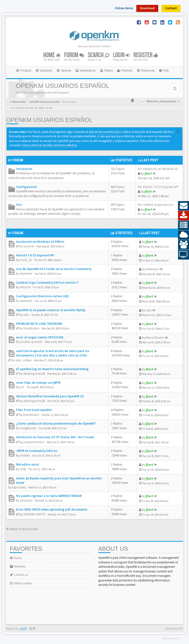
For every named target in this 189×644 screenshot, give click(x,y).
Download (147, 8)
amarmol (26, 500)
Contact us (19, 575)
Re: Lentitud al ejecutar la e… (157, 205)
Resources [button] (145, 70)
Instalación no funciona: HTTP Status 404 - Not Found (55, 437)
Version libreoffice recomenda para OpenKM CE (50, 396)
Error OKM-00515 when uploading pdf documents (52, 509)
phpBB (23, 629)
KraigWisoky (28, 428)
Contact (171, 8)
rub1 (26, 315)
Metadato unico (28, 464)
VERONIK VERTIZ (34, 514)
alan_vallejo (24, 360)
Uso (19, 205)
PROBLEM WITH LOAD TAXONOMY (39, 324)
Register (146, 55)
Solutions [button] (44, 70)
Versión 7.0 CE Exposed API (35, 255)
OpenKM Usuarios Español (49, 120)
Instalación (24, 169)
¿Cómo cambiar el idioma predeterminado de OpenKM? (56, 424)
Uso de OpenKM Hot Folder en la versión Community (54, 269)
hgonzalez (19, 487)
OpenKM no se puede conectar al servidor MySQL (51, 310)
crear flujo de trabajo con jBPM (38, 383)
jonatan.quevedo (31, 342)
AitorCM (25, 287)
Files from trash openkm (34, 410)
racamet (29, 246)
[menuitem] (85, 71)
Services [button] (64, 70)
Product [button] (23, 70)
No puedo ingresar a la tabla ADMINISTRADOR (49, 496)
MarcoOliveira (155, 338)
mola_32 (26, 260)
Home (52, 55)
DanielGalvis (31, 328)
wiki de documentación (104, 132)
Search (99, 55)
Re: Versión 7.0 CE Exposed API (158, 187)
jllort (148, 173)
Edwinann (152, 269)
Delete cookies (21, 583)
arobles (25, 455)
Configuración (26, 187)
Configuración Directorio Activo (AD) (43, 296)
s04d (23, 469)
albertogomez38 (34, 374)
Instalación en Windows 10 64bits (40, 242)
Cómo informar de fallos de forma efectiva (49, 145)
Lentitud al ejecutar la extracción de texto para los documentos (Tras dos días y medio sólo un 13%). (53, 353)
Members (18, 566)
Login (121, 55)
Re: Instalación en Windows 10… (159, 169)
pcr (22, 387)
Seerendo (26, 274)
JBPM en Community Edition (37, 451)
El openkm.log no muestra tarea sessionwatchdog (52, 369)
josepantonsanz (34, 442)
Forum (74, 55)
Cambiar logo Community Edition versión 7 (47, 283)
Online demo (124, 8)
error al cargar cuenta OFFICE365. (40, 337)
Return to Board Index (22, 529)
